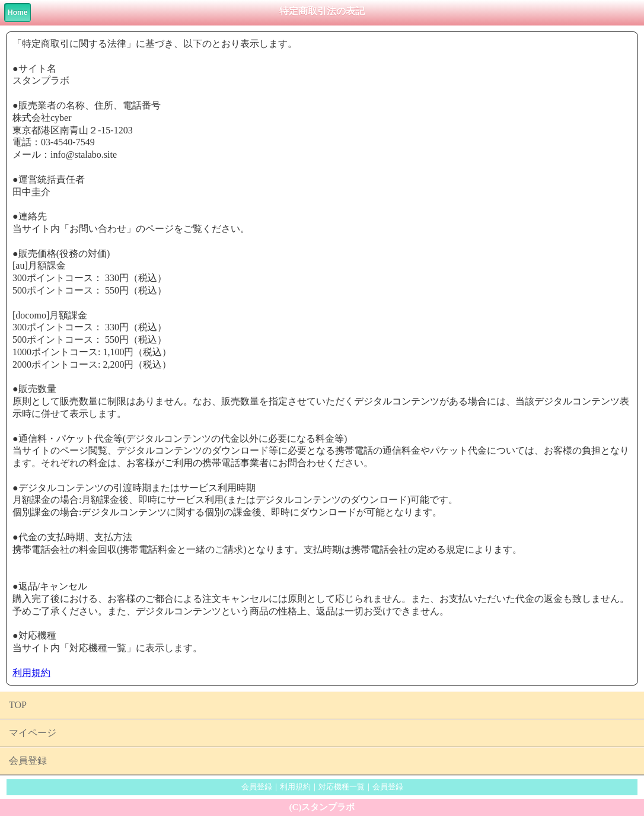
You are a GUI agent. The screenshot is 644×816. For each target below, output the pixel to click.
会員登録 (28, 761)
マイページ (33, 733)
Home (17, 12)
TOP (18, 705)
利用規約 (31, 673)
